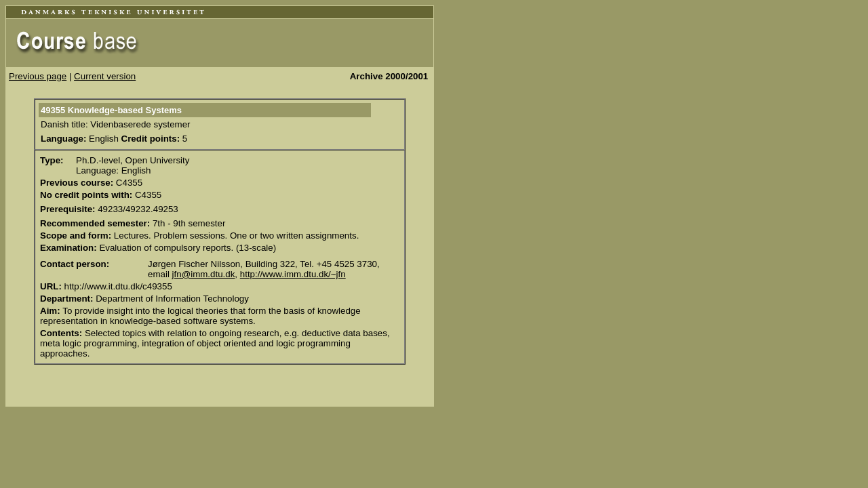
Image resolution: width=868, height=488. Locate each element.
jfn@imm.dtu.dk (204, 274)
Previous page (38, 76)
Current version (105, 76)
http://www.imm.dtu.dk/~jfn (293, 274)
